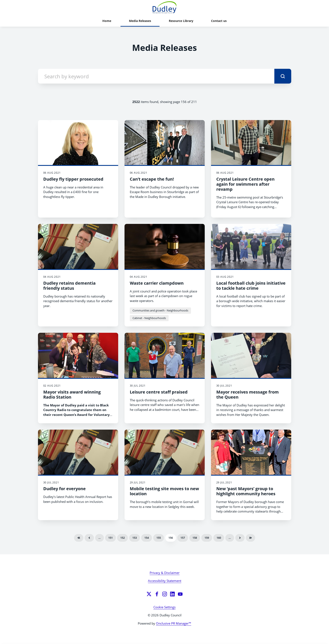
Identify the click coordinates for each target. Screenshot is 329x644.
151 (110, 538)
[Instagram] (165, 594)
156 (171, 538)
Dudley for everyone (64, 489)
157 (183, 538)
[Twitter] (149, 594)
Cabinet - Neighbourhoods (149, 318)
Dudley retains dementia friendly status (69, 286)
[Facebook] (157, 594)
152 (123, 538)
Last (250, 538)
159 (207, 538)
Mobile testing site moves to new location (164, 491)
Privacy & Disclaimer (165, 573)
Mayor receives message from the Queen (248, 394)
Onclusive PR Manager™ (174, 623)
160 (219, 538)
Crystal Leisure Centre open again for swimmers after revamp (245, 184)
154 (147, 538)
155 (159, 538)
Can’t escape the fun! (152, 179)
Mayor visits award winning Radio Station (72, 394)
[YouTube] (180, 594)
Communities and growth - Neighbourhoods (160, 310)
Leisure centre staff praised (159, 392)
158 (195, 538)
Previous (89, 538)
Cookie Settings (164, 607)
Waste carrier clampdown (157, 283)
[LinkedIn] (172, 594)
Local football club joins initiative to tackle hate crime (251, 286)
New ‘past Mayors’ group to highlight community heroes (246, 491)
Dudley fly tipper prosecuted (73, 179)
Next (240, 538)
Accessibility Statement (165, 581)
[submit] (283, 76)
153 (135, 538)
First (79, 538)
